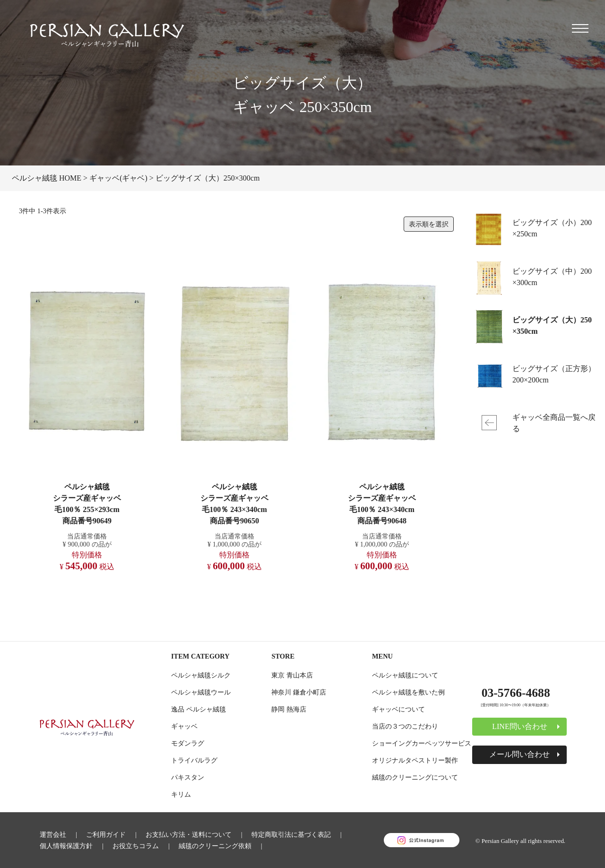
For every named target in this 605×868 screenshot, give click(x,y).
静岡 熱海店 (289, 709)
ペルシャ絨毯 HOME (47, 178)
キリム (181, 794)
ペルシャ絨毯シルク (201, 675)
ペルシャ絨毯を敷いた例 (408, 692)
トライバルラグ (194, 760)
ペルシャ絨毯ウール (201, 692)
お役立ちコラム (136, 846)
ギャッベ (184, 726)
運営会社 (53, 834)
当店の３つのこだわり (405, 726)
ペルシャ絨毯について (405, 675)
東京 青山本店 (292, 675)
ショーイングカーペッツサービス (422, 743)
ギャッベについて (398, 709)
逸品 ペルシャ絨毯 (199, 709)
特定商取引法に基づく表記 (291, 834)
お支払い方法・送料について (189, 834)
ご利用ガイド (106, 834)
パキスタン (188, 777)
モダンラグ (188, 743)
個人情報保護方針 (66, 846)
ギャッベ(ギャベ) (118, 178)
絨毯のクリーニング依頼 (215, 846)
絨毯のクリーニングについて (415, 777)
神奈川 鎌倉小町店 (299, 692)
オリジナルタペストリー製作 (415, 760)
